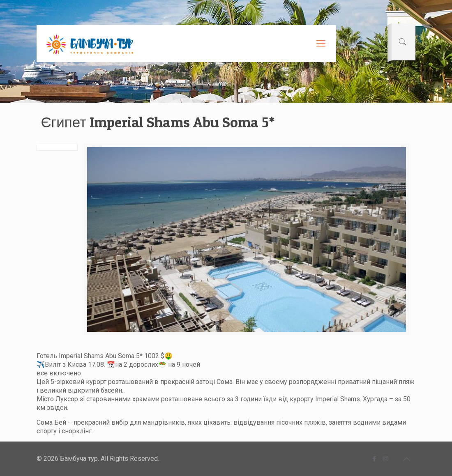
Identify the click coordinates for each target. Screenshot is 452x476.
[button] (226, 393)
